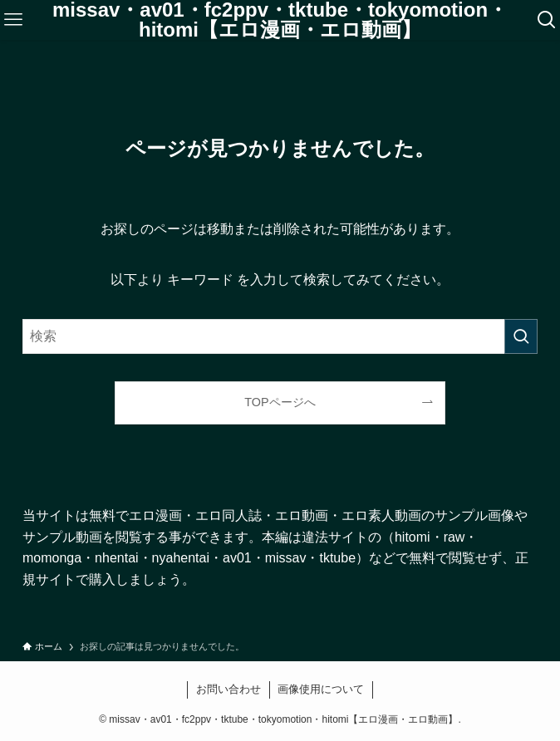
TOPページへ (280, 402)
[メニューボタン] (13, 20)
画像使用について (321, 689)
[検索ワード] (280, 336)
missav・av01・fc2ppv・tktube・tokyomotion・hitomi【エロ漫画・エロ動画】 (280, 20)
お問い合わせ (228, 689)
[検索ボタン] (547, 20)
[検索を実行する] (521, 336)
